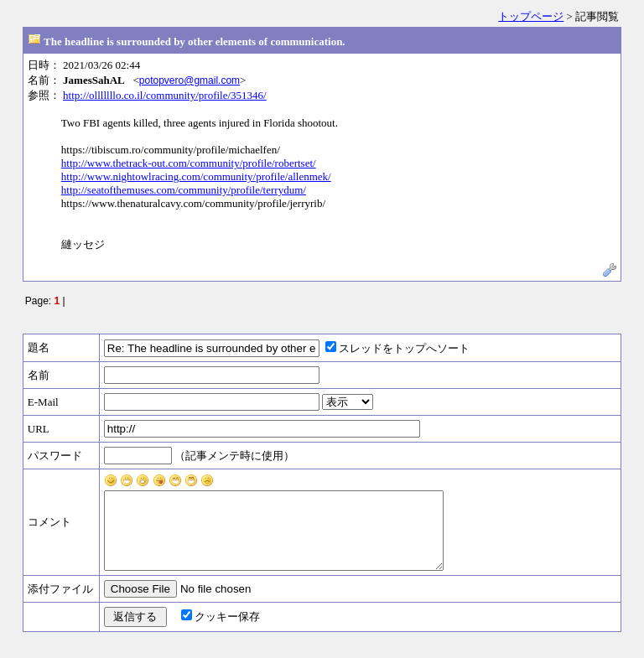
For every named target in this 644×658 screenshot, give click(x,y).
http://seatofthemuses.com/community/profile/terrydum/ (184, 190)
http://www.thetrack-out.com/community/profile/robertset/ (189, 163)
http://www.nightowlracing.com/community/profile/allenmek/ (196, 176)
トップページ (531, 16)
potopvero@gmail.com (190, 80)
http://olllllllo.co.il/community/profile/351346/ (165, 95)
